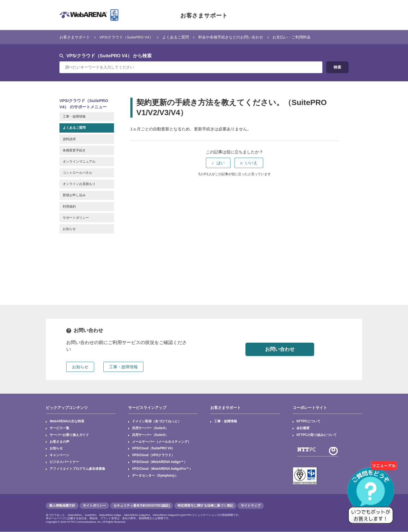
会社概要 (303, 428)
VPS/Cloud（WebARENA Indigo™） (160, 463)
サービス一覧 (59, 428)
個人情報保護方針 (62, 506)
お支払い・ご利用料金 (306, 37)
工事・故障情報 (226, 422)
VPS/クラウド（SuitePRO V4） (130, 37)
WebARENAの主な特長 (67, 422)
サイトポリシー (94, 506)
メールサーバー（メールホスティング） (161, 442)
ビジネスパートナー (64, 463)
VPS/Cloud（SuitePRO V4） (154, 449)
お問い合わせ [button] (280, 349)
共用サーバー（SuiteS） (150, 435)
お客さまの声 (59, 442)
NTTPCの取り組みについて (317, 435)
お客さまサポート (204, 15)
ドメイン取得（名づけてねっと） (157, 422)
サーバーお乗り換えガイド (69, 435)
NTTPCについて (308, 422)
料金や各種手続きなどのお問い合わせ (242, 37)
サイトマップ (251, 506)
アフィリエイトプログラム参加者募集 (77, 470)
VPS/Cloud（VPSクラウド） (153, 456)
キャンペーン (59, 456)
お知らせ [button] (80, 367)
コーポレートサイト (310, 408)
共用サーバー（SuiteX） (150, 428)
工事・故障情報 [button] (123, 367)
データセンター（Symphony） (155, 476)
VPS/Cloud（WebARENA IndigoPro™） (163, 470)
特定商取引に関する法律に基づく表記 (205, 506)
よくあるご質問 (183, 37)
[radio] (218, 163)
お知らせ (56, 449)
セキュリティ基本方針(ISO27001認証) (142, 506)
